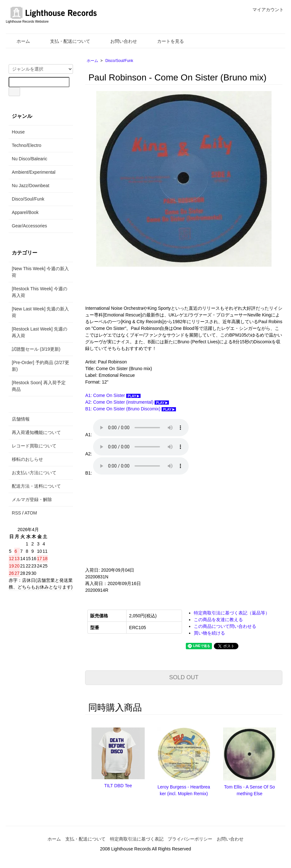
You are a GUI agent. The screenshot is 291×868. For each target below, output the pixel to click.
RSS (16, 513)
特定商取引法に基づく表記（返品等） (232, 613)
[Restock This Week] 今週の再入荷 (40, 292)
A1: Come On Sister (113, 395)
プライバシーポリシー (190, 839)
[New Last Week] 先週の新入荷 (40, 312)
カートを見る (166, 41)
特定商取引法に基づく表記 (137, 839)
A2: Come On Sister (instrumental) (127, 402)
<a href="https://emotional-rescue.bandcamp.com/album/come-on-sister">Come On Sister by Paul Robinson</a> (149, 522)
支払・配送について (65, 41)
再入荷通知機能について (36, 432)
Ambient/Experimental (34, 172)
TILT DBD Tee (118, 786)
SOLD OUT (184, 677)
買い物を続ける (209, 633)
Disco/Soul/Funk (119, 61)
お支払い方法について (34, 473)
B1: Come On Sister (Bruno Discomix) (131, 409)
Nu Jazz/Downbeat (31, 186)
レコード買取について (34, 446)
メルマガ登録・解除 (32, 499)
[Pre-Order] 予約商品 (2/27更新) (40, 366)
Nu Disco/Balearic (29, 159)
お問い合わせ (119, 41)
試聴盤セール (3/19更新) (36, 349)
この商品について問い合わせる (225, 626)
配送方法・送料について (36, 486)
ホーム (19, 41)
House (18, 132)
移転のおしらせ (27, 459)
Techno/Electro (27, 145)
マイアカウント (265, 10)
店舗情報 (21, 419)
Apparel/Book (25, 212)
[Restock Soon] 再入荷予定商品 (39, 386)
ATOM (31, 513)
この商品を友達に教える (218, 620)
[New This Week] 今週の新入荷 (40, 272)
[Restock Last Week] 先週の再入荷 (40, 332)
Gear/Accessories (29, 226)
